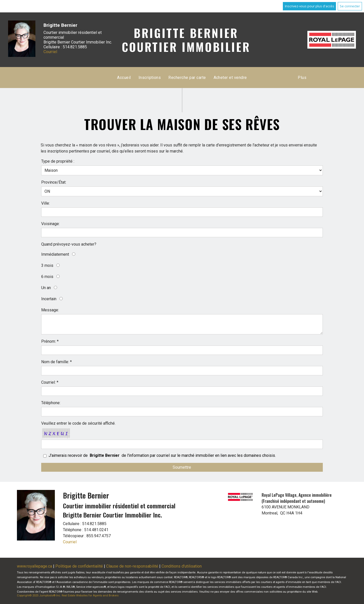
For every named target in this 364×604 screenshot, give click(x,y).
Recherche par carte (187, 78)
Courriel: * (50, 382)
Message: (50, 310)
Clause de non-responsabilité (132, 566)
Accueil (124, 78)
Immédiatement (55, 254)
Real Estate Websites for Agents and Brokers (90, 596)
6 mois (47, 277)
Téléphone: (51, 403)
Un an (46, 288)
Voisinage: (50, 224)
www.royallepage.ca (35, 566)
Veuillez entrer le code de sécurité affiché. (78, 423)
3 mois (47, 265)
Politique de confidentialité (79, 566)
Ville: (45, 203)
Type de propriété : (58, 161)
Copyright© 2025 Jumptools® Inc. (39, 596)
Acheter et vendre (230, 78)
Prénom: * (50, 341)
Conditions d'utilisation (182, 566)
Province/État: (54, 182)
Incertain (49, 299)
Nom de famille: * (56, 362)
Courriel (50, 52)
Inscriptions (150, 78)
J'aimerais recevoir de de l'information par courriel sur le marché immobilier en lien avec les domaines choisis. (162, 455)
